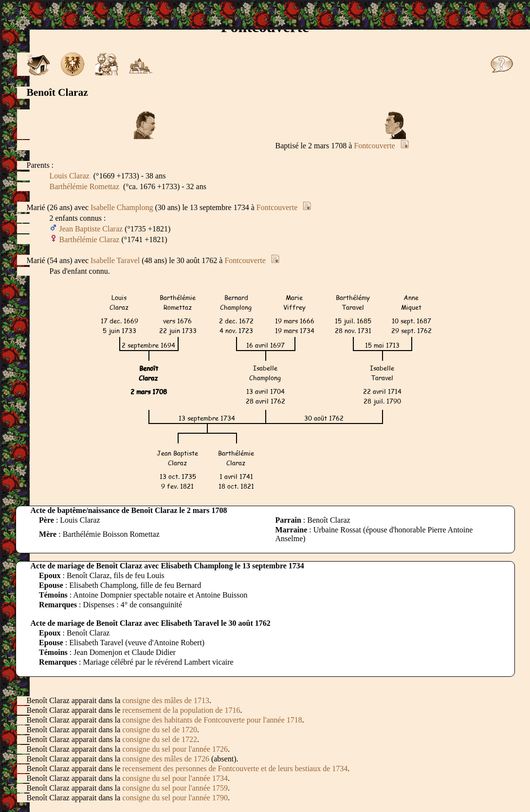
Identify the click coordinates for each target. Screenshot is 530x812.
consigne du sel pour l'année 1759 (175, 788)
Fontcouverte (374, 146)
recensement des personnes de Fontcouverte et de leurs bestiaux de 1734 (235, 768)
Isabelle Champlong (122, 207)
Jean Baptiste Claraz (91, 229)
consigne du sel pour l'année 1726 (175, 749)
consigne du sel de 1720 (160, 730)
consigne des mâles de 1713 (166, 700)
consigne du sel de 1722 (160, 739)
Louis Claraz (70, 176)
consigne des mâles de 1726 (166, 759)
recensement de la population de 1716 (181, 710)
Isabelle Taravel (115, 260)
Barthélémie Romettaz (85, 186)
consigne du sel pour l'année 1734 (175, 778)
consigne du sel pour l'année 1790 (175, 798)
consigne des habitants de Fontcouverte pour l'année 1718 (212, 720)
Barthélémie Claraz (90, 239)
